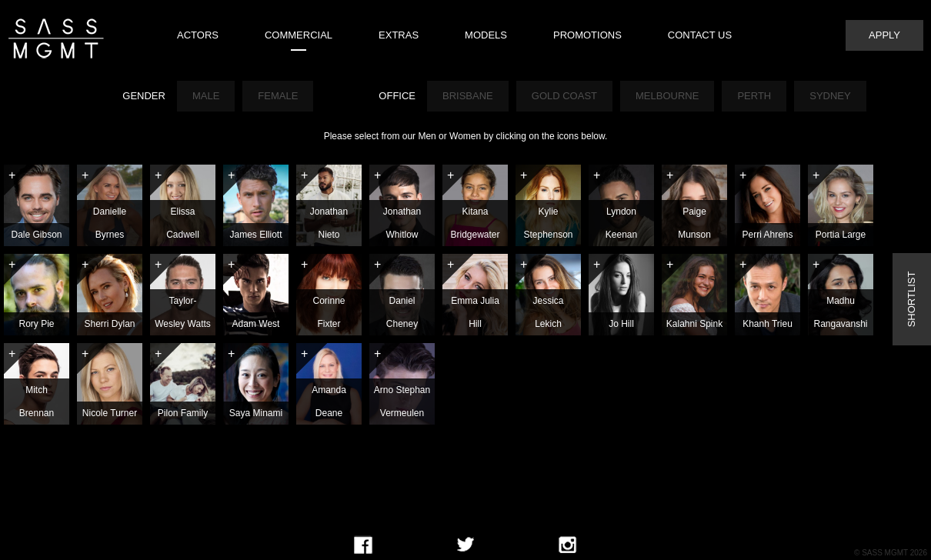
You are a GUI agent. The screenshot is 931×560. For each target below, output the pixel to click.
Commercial (299, 35)
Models (486, 35)
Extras (399, 35)
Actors (198, 35)
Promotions (587, 35)
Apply (884, 35)
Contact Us (700, 35)
